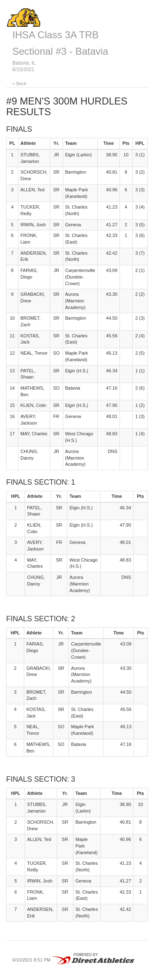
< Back (19, 84)
